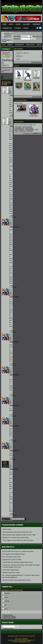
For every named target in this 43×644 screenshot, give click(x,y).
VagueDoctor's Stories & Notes (12, 560)
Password (17, 39)
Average (7, 601)
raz (19, 78)
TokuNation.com (8, 33)
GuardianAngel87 (19, 128)
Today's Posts (30, 45)
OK (6, 605)
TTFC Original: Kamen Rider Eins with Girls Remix (18, 540)
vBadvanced (23, 641)
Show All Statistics (36, 62)
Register (10, 45)
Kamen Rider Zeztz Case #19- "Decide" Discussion (18, 551)
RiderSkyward (36, 90)
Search (39, 45)
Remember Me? (36, 37)
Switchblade (30, 131)
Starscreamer (28, 80)
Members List (8, 37)
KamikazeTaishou (30, 129)
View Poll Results (8, 615)
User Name (17, 36)
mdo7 (12, 95)
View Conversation (13, 116)
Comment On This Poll (9, 616)
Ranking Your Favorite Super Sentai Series (16, 538)
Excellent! (7, 593)
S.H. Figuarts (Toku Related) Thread (14, 554)
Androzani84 (18, 127)
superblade (36, 78)
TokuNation (8, 35)
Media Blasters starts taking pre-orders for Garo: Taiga (19, 535)
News (11, 24)
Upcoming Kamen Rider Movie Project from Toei (17, 532)
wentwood (13, 126)
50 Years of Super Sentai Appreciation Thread (16, 580)
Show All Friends (37, 97)
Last (22, 519)
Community (19, 45)
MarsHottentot (14, 469)
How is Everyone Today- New (12, 557)
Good (6, 597)
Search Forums (8, 623)
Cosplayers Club (21, 112)
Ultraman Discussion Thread (11, 573)
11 (17, 519)
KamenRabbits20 (19, 129)
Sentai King (22, 131)
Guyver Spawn (29, 128)
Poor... (6, 609)
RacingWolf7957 (15, 227)
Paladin (19, 88)
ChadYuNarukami (27, 127)
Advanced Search (8, 628)
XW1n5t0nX (28, 89)
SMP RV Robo (7, 529)
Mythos (16, 131)
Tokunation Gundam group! (34, 115)
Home (5, 24)
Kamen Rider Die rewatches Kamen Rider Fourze (18, 562)
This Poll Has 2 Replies (9, 618)
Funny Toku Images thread (11, 570)
